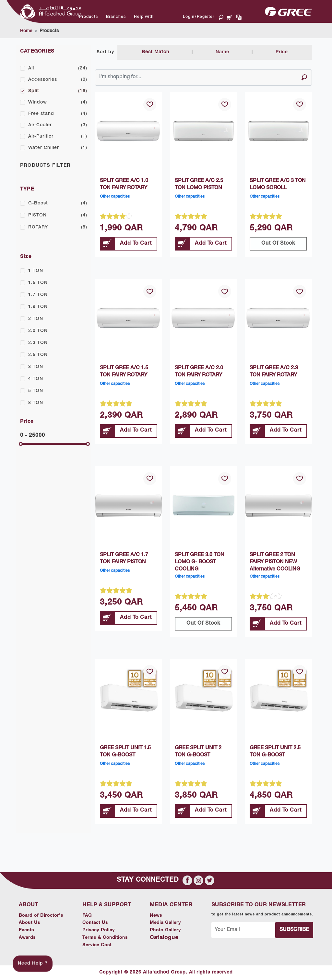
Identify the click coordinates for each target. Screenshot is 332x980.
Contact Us (100, 923)
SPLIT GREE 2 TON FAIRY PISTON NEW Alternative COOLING (275, 562)
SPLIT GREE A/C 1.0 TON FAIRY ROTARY (124, 185)
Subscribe (296, 930)
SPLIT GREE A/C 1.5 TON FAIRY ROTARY (124, 372)
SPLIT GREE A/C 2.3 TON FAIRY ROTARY (274, 372)
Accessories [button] (58, 80)
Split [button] (58, 91)
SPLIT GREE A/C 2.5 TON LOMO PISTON (199, 185)
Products (49, 31)
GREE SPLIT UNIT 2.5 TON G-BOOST (275, 752)
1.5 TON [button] (38, 283)
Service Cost (102, 945)
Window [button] (58, 103)
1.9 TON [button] (38, 307)
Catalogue (168, 938)
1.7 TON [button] (38, 295)
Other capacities (115, 197)
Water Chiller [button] (58, 148)
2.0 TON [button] (38, 331)
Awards (27, 938)
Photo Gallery (172, 930)
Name (222, 52)
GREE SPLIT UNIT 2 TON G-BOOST (198, 752)
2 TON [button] (36, 319)
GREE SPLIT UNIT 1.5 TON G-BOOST (125, 752)
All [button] (58, 68)
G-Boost (58, 203)
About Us (29, 923)
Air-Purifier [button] (58, 137)
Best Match (155, 52)
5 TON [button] (36, 391)
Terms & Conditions (111, 938)
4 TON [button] (36, 379)
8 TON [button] (36, 403)
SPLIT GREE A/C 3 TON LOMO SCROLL (278, 185)
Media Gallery (172, 923)
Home (26, 31)
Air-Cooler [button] (58, 125)
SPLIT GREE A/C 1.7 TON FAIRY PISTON (124, 559)
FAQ (91, 916)
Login (189, 17)
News (161, 916)
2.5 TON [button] (38, 355)
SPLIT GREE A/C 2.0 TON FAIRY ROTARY (199, 372)
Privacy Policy (104, 930)
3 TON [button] (36, 367)
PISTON (58, 215)
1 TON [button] (36, 271)
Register (206, 17)
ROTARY (58, 227)
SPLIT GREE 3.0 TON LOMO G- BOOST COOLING (200, 562)
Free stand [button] (58, 114)
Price (282, 52)
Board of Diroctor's (42, 916)
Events (26, 930)
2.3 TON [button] (38, 343)
